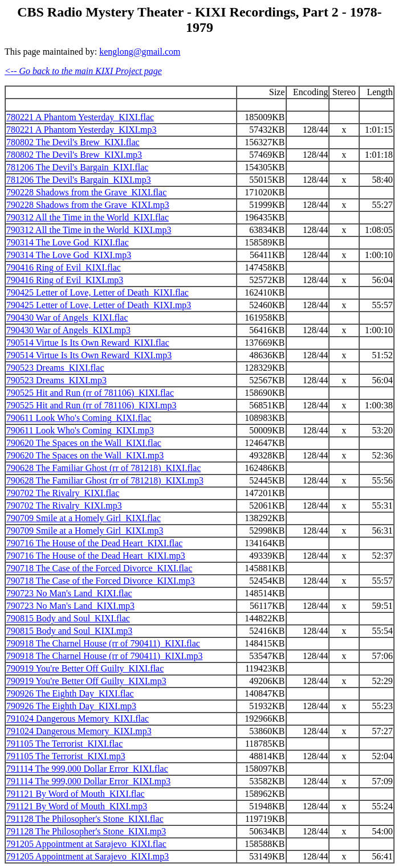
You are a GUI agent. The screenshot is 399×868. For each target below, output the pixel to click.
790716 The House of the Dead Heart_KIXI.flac (94, 543)
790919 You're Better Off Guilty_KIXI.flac (85, 668)
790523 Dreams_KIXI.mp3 (56, 380)
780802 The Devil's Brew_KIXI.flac (73, 142)
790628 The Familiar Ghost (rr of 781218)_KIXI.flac (103, 468)
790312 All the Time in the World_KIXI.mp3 (89, 230)
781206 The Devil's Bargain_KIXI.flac (77, 167)
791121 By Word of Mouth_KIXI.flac (76, 794)
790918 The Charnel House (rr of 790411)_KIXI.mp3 (104, 656)
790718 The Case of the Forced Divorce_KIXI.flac (99, 568)
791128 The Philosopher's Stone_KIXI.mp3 (86, 831)
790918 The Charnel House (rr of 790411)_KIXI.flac (103, 643)
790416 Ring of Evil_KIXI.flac (64, 267)
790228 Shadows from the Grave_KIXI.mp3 (88, 205)
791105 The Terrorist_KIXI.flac (64, 744)
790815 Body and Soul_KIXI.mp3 (69, 631)
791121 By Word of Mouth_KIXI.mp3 (77, 806)
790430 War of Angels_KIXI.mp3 (68, 330)
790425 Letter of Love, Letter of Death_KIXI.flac (97, 292)
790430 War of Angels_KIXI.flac (67, 318)
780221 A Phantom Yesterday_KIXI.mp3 (82, 130)
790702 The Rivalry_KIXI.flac (63, 493)
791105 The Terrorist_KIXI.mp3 (66, 756)
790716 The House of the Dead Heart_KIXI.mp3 (96, 556)
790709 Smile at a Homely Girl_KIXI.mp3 (85, 531)
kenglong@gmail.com (140, 52)
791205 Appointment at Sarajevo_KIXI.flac (86, 844)
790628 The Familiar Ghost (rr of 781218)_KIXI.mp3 (105, 480)
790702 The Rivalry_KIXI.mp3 (64, 505)
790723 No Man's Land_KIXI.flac (69, 593)
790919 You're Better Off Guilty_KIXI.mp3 (86, 681)
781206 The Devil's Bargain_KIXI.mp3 (79, 180)
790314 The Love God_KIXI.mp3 (69, 255)
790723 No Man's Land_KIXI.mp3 (70, 606)
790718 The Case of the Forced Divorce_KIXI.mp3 (101, 581)
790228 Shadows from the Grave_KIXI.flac (86, 192)
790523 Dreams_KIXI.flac (55, 368)
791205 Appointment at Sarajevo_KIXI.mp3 (87, 856)
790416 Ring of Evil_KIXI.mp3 (65, 280)
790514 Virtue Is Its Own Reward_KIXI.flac (88, 343)
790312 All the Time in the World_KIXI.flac (87, 217)
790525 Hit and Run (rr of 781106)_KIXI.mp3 (91, 405)
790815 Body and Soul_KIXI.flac (68, 618)
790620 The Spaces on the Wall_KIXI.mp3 (85, 455)
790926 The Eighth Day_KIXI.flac (70, 693)
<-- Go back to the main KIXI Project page (83, 71)
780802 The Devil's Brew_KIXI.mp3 (74, 155)
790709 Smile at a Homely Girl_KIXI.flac (84, 518)
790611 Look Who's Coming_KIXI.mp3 (80, 430)
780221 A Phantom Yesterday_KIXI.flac (80, 117)
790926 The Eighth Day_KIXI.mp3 (71, 706)
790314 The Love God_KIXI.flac (68, 242)
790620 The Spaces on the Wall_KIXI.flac (84, 443)
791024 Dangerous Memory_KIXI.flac (78, 718)
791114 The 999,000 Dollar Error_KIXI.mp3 (88, 781)
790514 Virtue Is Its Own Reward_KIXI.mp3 (89, 355)
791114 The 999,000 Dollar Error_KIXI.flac (87, 769)
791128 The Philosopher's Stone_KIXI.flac (85, 819)
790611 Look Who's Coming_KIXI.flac (79, 418)
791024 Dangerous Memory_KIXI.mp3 (79, 731)
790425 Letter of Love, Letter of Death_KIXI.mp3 (99, 305)
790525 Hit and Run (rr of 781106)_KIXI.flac (90, 393)
